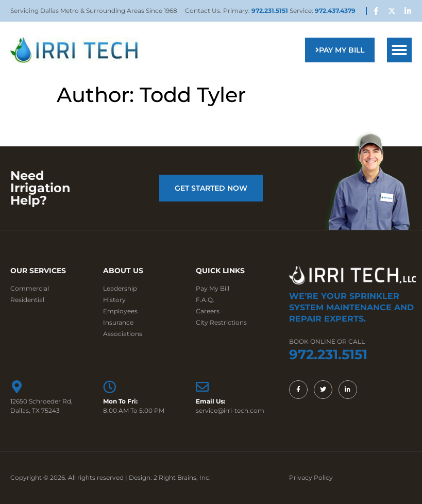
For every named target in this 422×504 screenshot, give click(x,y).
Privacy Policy (311, 477)
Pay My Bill (213, 288)
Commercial (30, 288)
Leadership (120, 288)
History (114, 300)
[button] (399, 50)
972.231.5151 (271, 11)
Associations (123, 334)
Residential (27, 300)
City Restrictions (221, 322)
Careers (208, 311)
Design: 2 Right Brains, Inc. (170, 477)
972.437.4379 (335, 11)
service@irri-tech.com (230, 410)
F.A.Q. (205, 300)
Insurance (118, 322)
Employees (120, 311)
